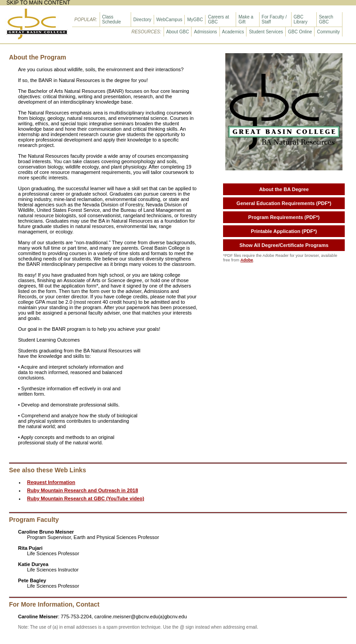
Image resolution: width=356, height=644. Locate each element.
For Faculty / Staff (274, 19)
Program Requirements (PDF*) (284, 217)
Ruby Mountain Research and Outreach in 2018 (82, 490)
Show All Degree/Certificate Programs (284, 245)
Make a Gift (246, 19)
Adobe (247, 260)
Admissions (205, 32)
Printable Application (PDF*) (284, 231)
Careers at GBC (218, 19)
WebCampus (169, 20)
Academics (233, 32)
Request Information (51, 482)
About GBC (178, 32)
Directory (142, 20)
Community (328, 32)
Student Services (266, 32)
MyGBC (195, 20)
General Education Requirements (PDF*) (284, 203)
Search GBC (326, 19)
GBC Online (300, 32)
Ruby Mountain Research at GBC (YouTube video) (86, 498)
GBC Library (301, 19)
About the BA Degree (284, 189)
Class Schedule (112, 19)
